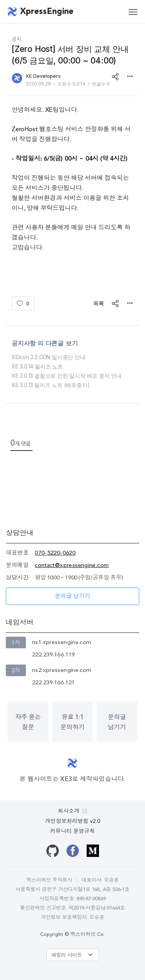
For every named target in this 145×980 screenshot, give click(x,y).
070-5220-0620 (55, 553)
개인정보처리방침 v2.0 (73, 821)
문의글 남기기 (73, 597)
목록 (99, 303)
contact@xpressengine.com (72, 566)
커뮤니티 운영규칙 (73, 831)
